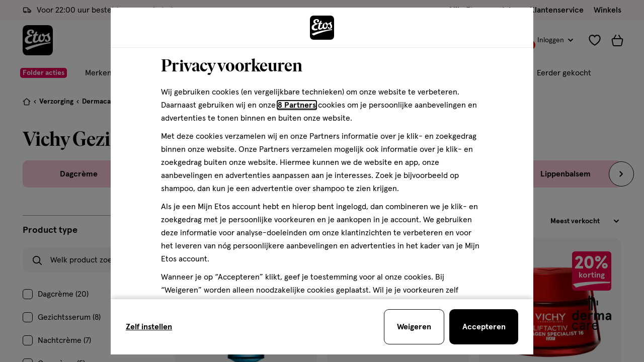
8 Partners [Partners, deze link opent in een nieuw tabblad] (297, 105)
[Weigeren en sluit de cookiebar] (414, 327)
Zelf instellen (149, 327)
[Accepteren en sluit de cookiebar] (484, 327)
